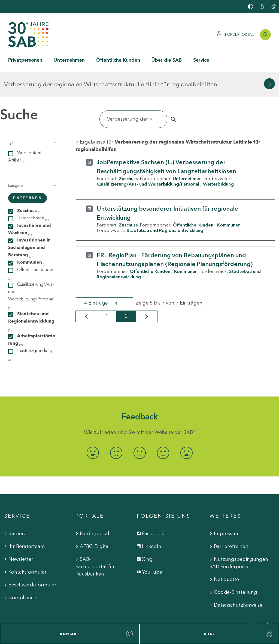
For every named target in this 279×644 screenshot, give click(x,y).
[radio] (93, 428)
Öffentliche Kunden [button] (118, 60)
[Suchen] (133, 94)
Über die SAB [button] (167, 60)
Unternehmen (187, 154)
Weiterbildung (218, 159)
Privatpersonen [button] (25, 60)
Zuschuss (128, 154)
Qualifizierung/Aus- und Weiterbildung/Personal (148, 159)
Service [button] (201, 60)
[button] (32, 118)
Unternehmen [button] (69, 60)
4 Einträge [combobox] (106, 278)
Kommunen (229, 200)
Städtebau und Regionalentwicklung (165, 205)
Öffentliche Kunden (193, 200)
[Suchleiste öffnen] (265, 35)
